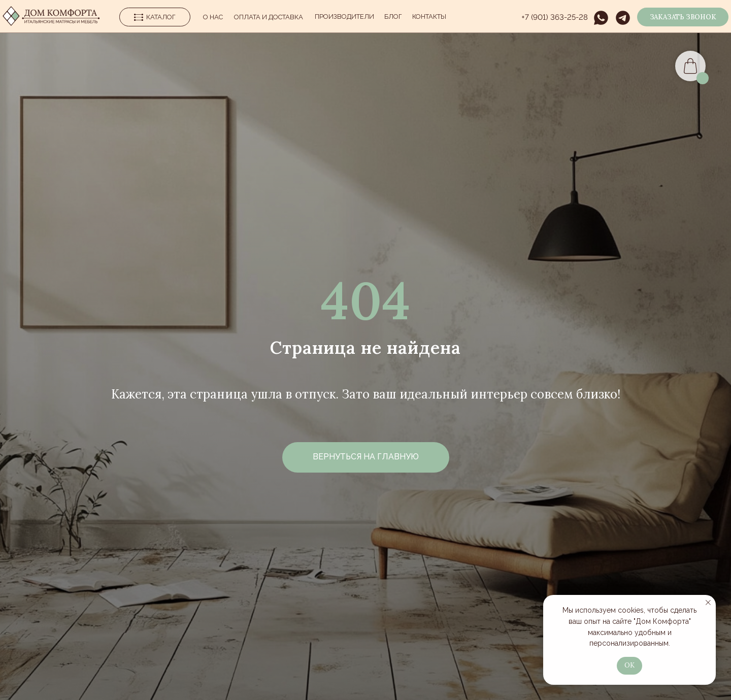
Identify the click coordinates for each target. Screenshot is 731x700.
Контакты (429, 16)
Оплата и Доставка (269, 17)
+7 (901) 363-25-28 (555, 17)
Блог (393, 16)
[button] (683, 17)
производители (344, 16)
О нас (213, 17)
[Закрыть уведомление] (708, 603)
